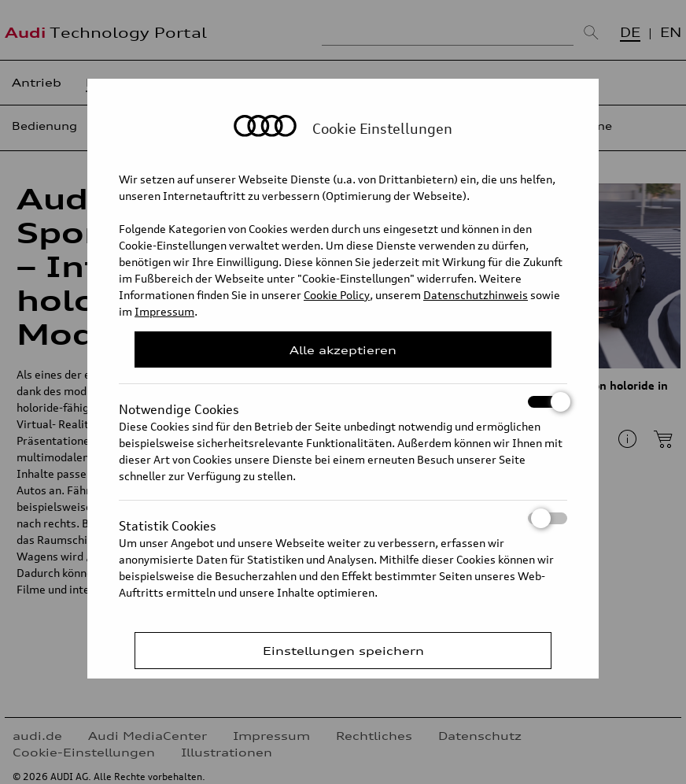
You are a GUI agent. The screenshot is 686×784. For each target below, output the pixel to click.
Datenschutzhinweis (476, 295)
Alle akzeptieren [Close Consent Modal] (343, 350)
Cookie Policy (337, 295)
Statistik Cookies (343, 518)
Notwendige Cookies (343, 402)
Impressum (164, 311)
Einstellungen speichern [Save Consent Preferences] (343, 651)
